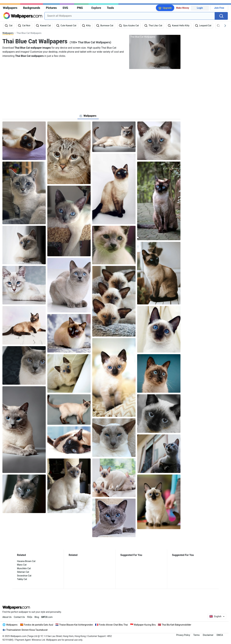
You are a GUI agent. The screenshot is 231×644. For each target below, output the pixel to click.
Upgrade (167, 8)
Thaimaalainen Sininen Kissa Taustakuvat (27, 630)
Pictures (51, 8)
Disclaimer (208, 635)
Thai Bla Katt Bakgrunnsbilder (176, 625)
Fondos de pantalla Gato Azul (38, 625)
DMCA (220, 635)
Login (200, 8)
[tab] (88, 116)
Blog (37, 617)
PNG (80, 8)
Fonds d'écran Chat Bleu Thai (113, 625)
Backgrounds (32, 8)
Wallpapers (10, 8)
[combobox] (130, 16)
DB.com (47, 617)
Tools (110, 8)
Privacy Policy (183, 635)
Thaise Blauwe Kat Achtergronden (76, 625)
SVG (65, 8)
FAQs (30, 617)
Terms (196, 635)
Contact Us (19, 617)
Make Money (183, 8)
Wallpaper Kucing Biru (145, 625)
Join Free (219, 8)
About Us (7, 617)
